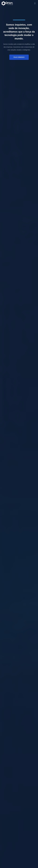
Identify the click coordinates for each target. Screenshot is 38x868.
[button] (35, 3)
